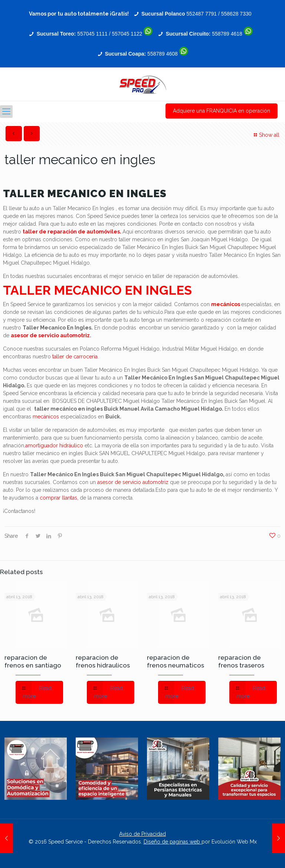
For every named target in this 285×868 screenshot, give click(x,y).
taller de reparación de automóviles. (72, 232)
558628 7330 (236, 14)
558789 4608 (163, 54)
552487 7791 (202, 14)
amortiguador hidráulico (54, 445)
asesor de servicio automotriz (50, 335)
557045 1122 (127, 34)
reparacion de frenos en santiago (33, 661)
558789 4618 (227, 34)
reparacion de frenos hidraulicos (103, 661)
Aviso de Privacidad (142, 834)
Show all (266, 135)
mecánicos (226, 304)
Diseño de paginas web (173, 842)
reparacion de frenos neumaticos (176, 661)
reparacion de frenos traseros (241, 661)
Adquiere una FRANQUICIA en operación (222, 111)
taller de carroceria (75, 357)
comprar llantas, (59, 498)
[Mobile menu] (6, 112)
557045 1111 (92, 34)
